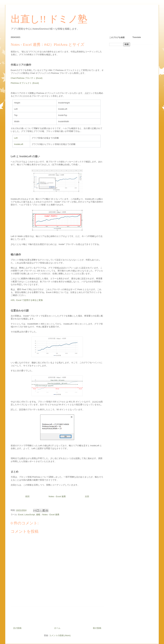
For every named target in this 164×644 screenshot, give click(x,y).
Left (16, 138)
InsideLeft (19, 144)
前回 (27, 496)
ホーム (57, 628)
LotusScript (30, 515)
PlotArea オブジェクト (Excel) (25, 83)
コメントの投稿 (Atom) (60, 635)
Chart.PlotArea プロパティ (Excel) (27, 78)
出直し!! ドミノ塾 (49, 19)
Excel (21, 515)
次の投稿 (17, 628)
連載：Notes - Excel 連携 (48, 515)
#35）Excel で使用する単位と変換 (27, 300)
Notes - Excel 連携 (57, 496)
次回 (87, 496)
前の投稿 (97, 628)
